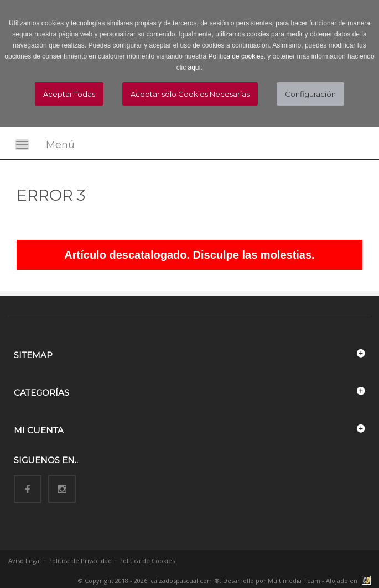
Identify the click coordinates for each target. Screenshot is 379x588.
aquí (194, 67)
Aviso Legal (25, 561)
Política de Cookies (147, 561)
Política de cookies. (237, 56)
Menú (60, 145)
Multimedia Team (294, 581)
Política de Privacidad (80, 561)
